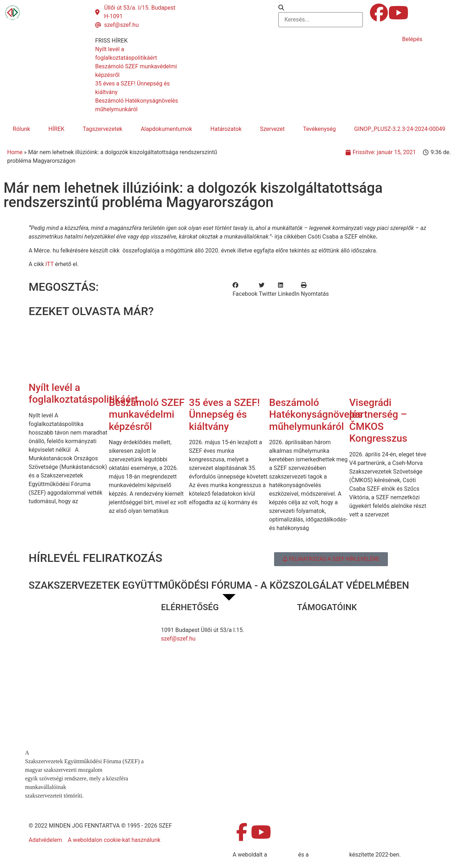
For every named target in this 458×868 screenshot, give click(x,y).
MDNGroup (282, 855)
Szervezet (272, 129)
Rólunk (22, 129)
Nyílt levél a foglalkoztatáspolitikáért (83, 394)
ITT (50, 264)
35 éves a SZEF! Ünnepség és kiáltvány (224, 415)
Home (15, 152)
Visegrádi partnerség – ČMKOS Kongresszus (378, 421)
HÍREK (56, 129)
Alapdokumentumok (166, 129)
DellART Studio (329, 855)
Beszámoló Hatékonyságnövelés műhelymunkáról (316, 415)
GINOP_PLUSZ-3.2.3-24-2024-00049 (400, 129)
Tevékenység (320, 129)
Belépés (412, 39)
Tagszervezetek (103, 129)
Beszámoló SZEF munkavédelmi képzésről (147, 415)
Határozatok (226, 129)
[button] (321, 8)
